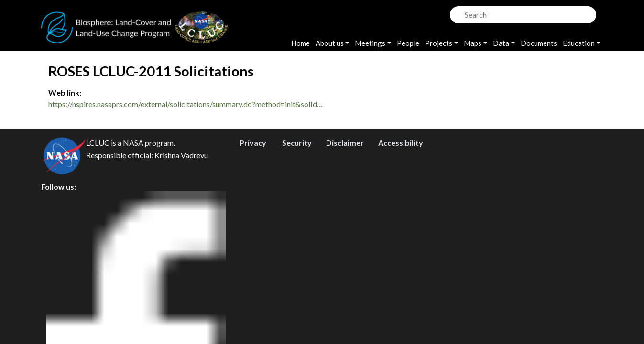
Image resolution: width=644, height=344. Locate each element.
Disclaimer (345, 277)
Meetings (370, 43)
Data (501, 43)
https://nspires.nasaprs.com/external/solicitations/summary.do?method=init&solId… (186, 104)
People (408, 43)
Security (297, 277)
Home (300, 43)
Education (579, 43)
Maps (473, 43)
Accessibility (401, 277)
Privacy (253, 277)
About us (330, 43)
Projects (439, 43)
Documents (539, 43)
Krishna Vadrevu (181, 289)
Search (456, 12)
